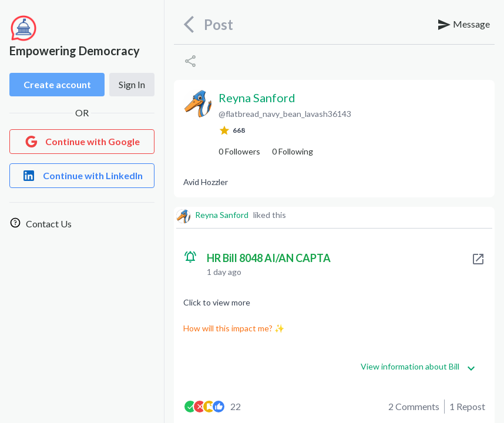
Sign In (132, 84)
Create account (57, 84)
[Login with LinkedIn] (82, 176)
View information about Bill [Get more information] (418, 367)
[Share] (190, 61)
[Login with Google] (82, 142)
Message (463, 25)
